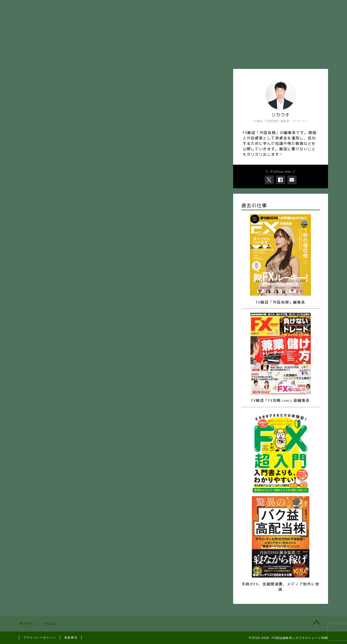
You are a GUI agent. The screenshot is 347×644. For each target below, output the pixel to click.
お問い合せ (117, 7)
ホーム (52, 7)
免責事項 (71, 637)
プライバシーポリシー (40, 637)
